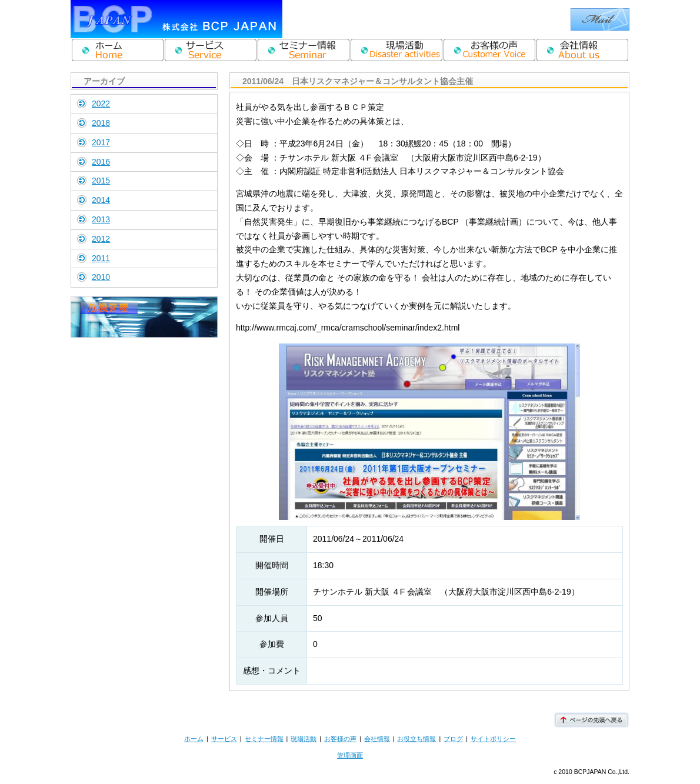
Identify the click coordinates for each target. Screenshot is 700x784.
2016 (101, 162)
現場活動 (304, 739)
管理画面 (350, 755)
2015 (101, 181)
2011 (101, 258)
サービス (224, 739)
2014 (101, 200)
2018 (101, 123)
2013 (101, 219)
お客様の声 (340, 739)
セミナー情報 (264, 739)
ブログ (453, 739)
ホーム (194, 739)
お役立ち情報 (416, 739)
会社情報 (377, 739)
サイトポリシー (493, 739)
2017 (101, 142)
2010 (101, 277)
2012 (101, 239)
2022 (101, 104)
